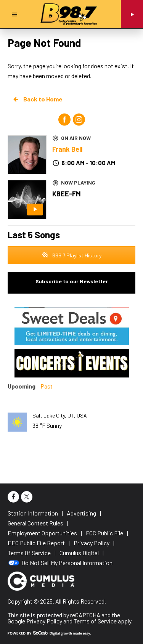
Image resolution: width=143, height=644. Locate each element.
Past (47, 386)
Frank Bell (67, 149)
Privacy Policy (44, 621)
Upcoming (22, 386)
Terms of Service (95, 621)
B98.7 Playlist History (72, 255)
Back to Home (37, 99)
